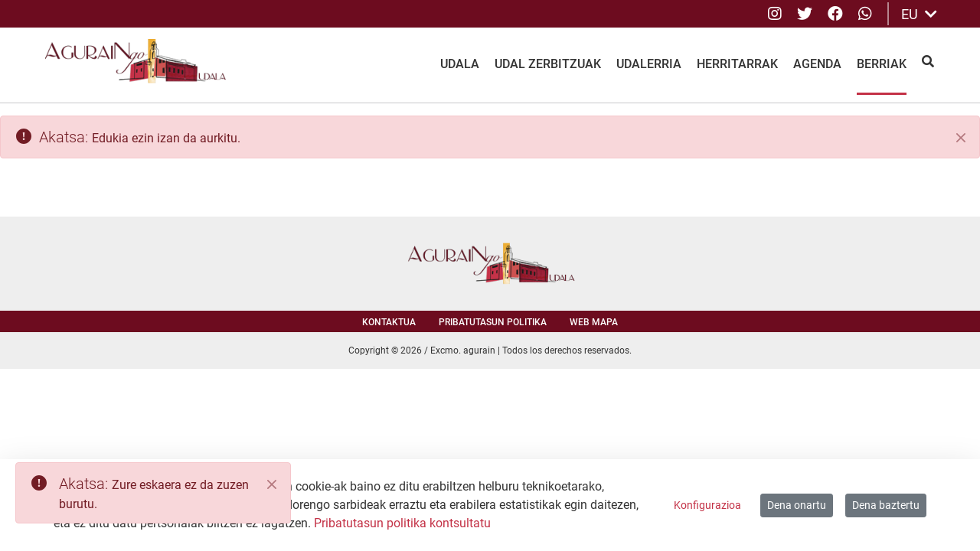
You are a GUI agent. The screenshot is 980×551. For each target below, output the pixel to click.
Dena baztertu (886, 505)
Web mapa (594, 322)
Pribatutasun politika (493, 322)
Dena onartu (797, 505)
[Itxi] (961, 138)
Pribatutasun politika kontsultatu (402, 523)
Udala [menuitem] (460, 64)
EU (919, 14)
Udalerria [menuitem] (649, 64)
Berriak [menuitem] (882, 64)
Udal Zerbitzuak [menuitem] (548, 64)
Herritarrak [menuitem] (737, 64)
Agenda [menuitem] (817, 64)
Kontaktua (389, 322)
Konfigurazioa (707, 505)
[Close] (272, 484)
